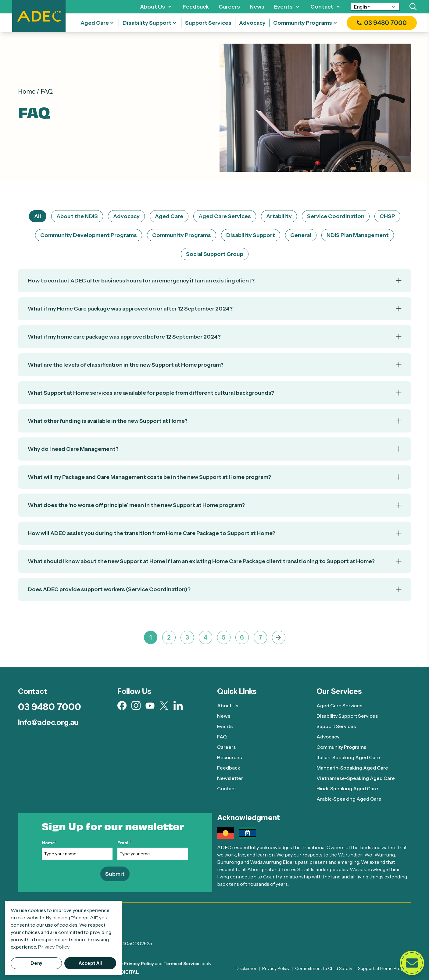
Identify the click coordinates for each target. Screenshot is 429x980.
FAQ (222, 737)
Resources (229, 757)
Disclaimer (246, 968)
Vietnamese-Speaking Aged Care (356, 778)
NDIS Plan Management (358, 235)
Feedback (196, 7)
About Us (152, 7)
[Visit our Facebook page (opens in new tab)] (122, 705)
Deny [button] (36, 963)
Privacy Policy (139, 964)
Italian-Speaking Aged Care (348, 757)
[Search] (413, 7)
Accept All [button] (90, 963)
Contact (322, 7)
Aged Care (95, 23)
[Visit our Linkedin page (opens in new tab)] (178, 705)
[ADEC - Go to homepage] (215, 920)
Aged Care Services (225, 216)
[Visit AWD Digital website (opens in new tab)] (125, 972)
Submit (115, 874)
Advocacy (252, 23)
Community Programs (303, 23)
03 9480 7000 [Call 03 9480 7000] (50, 707)
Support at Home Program (385, 968)
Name (49, 843)
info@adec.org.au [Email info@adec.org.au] (48, 722)
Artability (279, 216)
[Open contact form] (412, 963)
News (257, 7)
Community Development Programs (89, 235)
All (38, 216)
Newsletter (230, 778)
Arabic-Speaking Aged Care (349, 799)
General (301, 235)
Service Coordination (336, 216)
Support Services (208, 23)
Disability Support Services (348, 716)
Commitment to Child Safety (324, 968)
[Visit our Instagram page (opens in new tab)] (136, 705)
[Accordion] (215, 286)
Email (124, 843)
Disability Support (147, 23)
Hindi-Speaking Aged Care (347, 788)
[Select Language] (375, 7)
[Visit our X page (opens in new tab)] (164, 706)
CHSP (387, 216)
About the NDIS (77, 216)
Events (283, 7)
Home (27, 92)
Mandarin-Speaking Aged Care (352, 768)
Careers (229, 7)
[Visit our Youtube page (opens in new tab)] (150, 706)
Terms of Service (181, 964)
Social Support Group (215, 254)
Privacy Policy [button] (54, 947)
